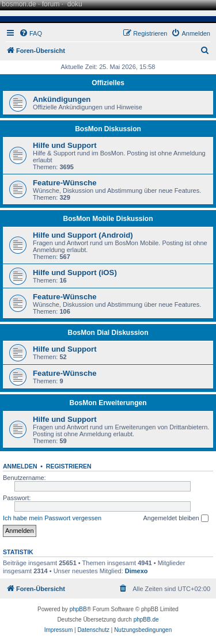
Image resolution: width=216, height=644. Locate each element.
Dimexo (137, 571)
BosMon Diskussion (108, 129)
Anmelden (20, 466)
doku (75, 4)
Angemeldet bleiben (175, 519)
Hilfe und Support (65, 145)
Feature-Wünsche (65, 183)
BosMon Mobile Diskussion (108, 219)
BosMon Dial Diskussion (108, 333)
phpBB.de (146, 620)
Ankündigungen (62, 99)
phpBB (78, 609)
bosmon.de (19, 4)
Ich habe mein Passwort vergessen (52, 518)
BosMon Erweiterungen (108, 403)
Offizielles (108, 83)
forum (51, 4)
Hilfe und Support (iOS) (75, 273)
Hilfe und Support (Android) (83, 235)
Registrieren (69, 466)
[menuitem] (31, 33)
